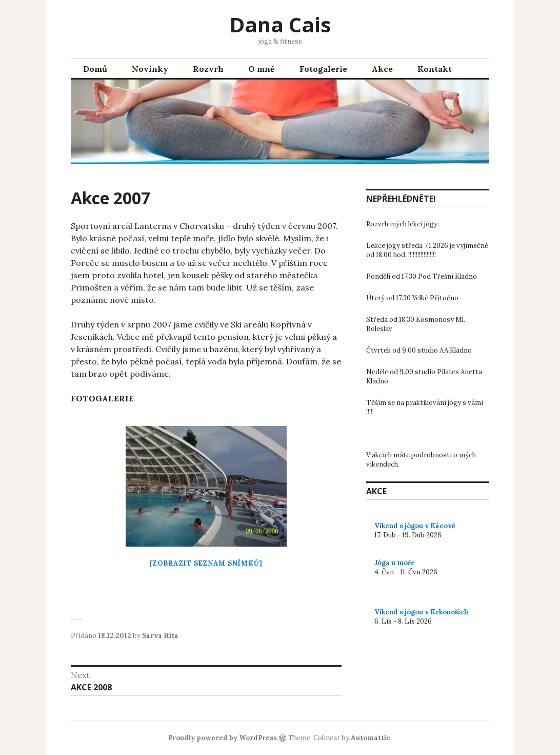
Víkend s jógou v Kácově (415, 526)
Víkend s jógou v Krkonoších (421, 612)
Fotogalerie (323, 69)
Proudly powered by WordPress (223, 738)
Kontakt (435, 69)
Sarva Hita (160, 636)
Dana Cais (280, 24)
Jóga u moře (395, 563)
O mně (262, 69)
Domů (95, 69)
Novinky (150, 69)
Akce (382, 69)
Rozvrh (208, 69)
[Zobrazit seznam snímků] (206, 563)
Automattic (371, 738)
